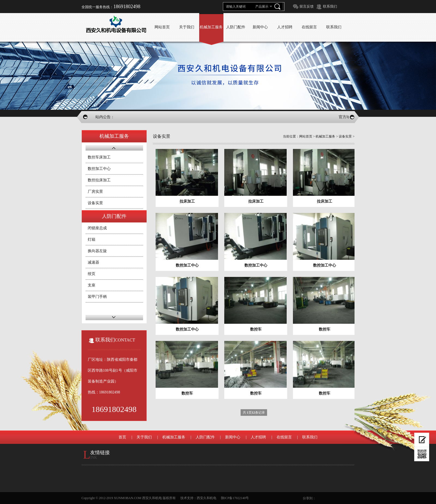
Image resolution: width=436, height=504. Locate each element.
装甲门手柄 (97, 297)
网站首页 (306, 136)
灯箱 (92, 239)
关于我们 (144, 437)
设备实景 (95, 203)
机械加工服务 (325, 136)
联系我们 (330, 6)
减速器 (93, 262)
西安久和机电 (207, 498)
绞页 (92, 274)
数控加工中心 (99, 169)
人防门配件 (205, 437)
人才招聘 (258, 437)
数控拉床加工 (99, 180)
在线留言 (284, 437)
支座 (92, 285)
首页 (122, 437)
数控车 (256, 329)
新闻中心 (233, 437)
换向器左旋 (97, 251)
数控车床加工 (99, 157)
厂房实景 (95, 192)
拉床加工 (187, 201)
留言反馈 (307, 6)
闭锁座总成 (97, 228)
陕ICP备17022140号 (235, 498)
